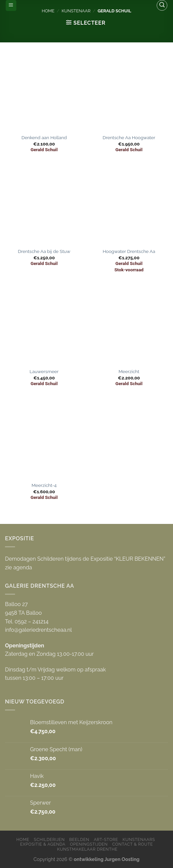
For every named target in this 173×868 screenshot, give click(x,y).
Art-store (106, 839)
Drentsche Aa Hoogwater (129, 137)
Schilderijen (49, 839)
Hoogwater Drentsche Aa (129, 251)
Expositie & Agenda (43, 844)
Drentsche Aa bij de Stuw (44, 251)
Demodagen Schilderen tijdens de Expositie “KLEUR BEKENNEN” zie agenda (85, 563)
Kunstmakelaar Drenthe (87, 849)
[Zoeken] (162, 5)
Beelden (79, 839)
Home (48, 11)
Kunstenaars (139, 839)
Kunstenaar (76, 11)
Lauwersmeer (44, 371)
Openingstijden (89, 844)
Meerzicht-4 (44, 485)
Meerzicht (129, 371)
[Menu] (11, 6)
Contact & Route (133, 844)
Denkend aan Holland (44, 137)
